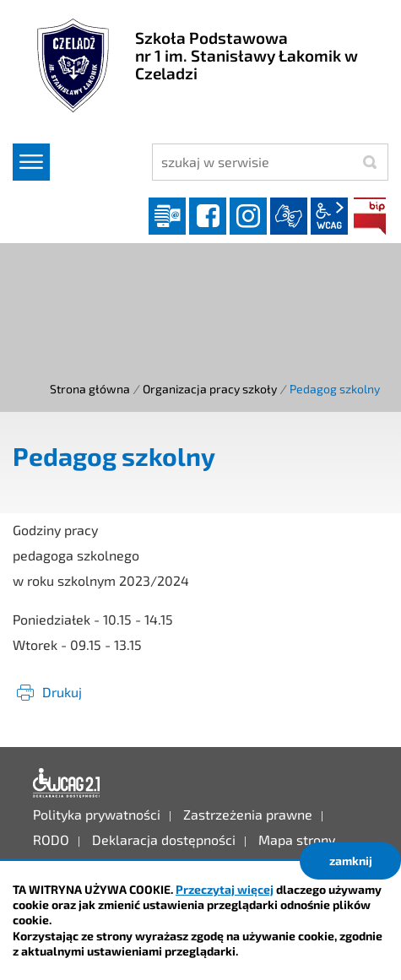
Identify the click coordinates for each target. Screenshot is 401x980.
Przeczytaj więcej (225, 889)
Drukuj (62, 692)
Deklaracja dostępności (67, 783)
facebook (208, 216)
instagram (248, 216)
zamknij (351, 861)
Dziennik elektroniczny (167, 216)
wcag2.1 (329, 216)
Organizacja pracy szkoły (210, 389)
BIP (370, 216)
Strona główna (90, 389)
